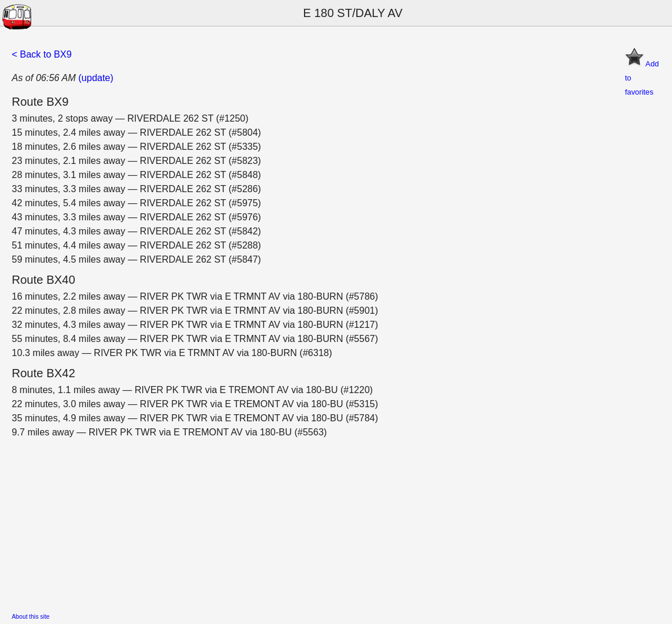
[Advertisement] (336, 522)
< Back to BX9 (42, 54)
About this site (31, 617)
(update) (96, 78)
